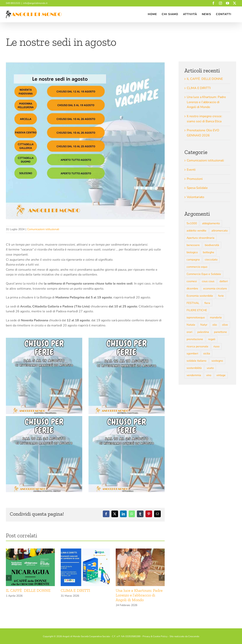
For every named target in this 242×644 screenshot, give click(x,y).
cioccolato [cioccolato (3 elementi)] (211, 259)
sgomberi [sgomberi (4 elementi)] (192, 353)
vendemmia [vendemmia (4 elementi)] (194, 375)
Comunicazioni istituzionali (43, 229)
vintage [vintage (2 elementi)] (221, 375)
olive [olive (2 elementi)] (225, 325)
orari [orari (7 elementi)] (189, 332)
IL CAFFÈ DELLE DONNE (28, 590)
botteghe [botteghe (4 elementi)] (209, 252)
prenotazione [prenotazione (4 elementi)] (195, 339)
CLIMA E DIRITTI (76, 590)
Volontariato (195, 197)
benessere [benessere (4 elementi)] (193, 245)
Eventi (191, 170)
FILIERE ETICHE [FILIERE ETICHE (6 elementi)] (197, 310)
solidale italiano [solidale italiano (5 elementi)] (196, 361)
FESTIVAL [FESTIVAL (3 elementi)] (193, 303)
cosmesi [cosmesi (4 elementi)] (192, 281)
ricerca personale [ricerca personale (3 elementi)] (197, 346)
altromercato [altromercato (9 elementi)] (220, 231)
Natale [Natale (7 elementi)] (191, 325)
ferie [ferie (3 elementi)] (221, 296)
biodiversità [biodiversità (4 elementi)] (212, 245)
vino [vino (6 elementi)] (209, 375)
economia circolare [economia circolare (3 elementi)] (215, 288)
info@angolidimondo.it (35, 3)
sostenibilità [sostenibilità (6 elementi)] (194, 368)
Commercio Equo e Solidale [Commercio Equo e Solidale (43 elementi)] (204, 274)
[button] (9, 578)
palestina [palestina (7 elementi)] (203, 332)
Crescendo (194, 636)
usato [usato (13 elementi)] (210, 368)
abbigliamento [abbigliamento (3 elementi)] (211, 223)
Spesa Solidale (197, 188)
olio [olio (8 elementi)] (215, 325)
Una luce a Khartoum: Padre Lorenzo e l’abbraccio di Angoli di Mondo (139, 595)
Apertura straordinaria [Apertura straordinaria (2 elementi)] (200, 238)
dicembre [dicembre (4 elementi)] (192, 288)
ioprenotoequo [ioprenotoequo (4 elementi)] (196, 317)
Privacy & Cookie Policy (155, 636)
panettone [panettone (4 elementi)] (220, 332)
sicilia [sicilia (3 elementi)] (207, 353)
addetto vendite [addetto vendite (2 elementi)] (196, 231)
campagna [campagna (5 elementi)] (193, 259)
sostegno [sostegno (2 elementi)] (217, 361)
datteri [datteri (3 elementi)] (224, 281)
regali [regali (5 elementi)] (212, 339)
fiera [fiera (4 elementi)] (207, 303)
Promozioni (195, 179)
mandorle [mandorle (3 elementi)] (216, 317)
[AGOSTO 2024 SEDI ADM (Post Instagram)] (85, 141)
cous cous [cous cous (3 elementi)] (208, 281)
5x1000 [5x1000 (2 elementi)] (192, 223)
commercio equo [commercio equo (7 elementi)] (197, 267)
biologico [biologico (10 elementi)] (192, 252)
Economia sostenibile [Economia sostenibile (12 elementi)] (200, 296)
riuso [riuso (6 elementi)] (216, 346)
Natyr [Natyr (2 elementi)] (204, 325)
